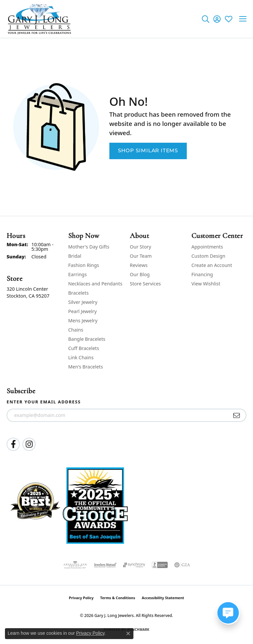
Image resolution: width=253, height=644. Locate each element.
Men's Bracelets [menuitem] (85, 367)
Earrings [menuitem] (77, 274)
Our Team (141, 256)
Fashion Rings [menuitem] (84, 265)
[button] (205, 19)
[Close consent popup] (128, 633)
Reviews (139, 265)
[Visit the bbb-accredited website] (160, 565)
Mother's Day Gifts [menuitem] (89, 247)
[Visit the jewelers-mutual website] (105, 565)
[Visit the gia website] (182, 565)
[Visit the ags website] (75, 565)
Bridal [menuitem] (75, 256)
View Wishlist (206, 284)
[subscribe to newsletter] (237, 415)
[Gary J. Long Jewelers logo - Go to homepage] (40, 19)
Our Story (141, 247)
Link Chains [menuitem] (81, 357)
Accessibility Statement (163, 598)
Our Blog (140, 274)
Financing (202, 274)
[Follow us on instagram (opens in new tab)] (29, 444)
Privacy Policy (81, 598)
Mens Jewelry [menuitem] (83, 321)
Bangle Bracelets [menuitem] (87, 339)
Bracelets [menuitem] (78, 293)
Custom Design (208, 256)
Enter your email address (44, 402)
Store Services (145, 284)
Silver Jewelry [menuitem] (83, 302)
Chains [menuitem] (76, 330)
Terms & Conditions (118, 598)
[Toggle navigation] (243, 19)
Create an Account (212, 265)
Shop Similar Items (148, 151)
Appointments (207, 247)
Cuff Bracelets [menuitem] (84, 348)
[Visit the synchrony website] (134, 565)
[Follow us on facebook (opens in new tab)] (13, 444)
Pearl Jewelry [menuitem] (82, 311)
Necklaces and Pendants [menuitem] (95, 284)
